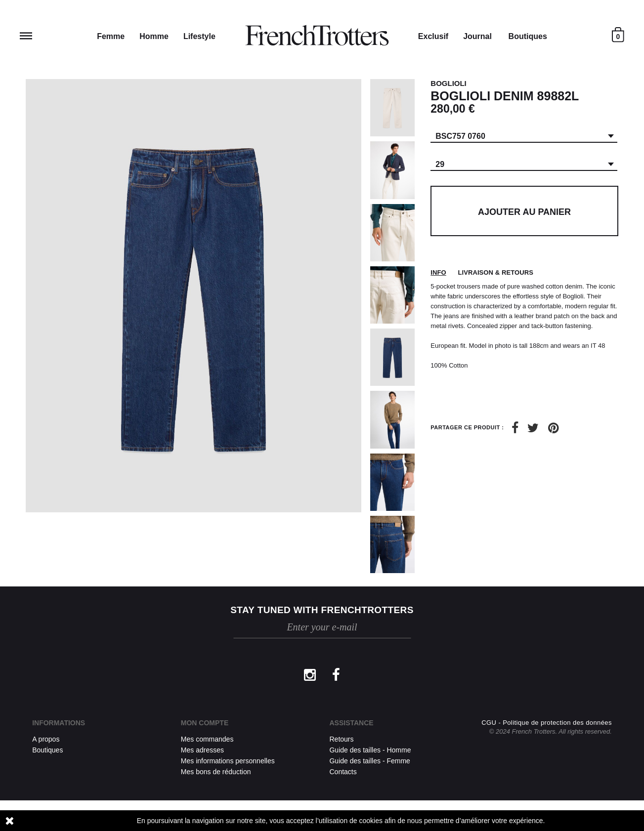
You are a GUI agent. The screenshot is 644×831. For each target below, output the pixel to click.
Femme (111, 36)
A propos (46, 739)
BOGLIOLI (449, 83)
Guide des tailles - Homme (370, 750)
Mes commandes (207, 739)
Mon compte (205, 723)
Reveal (26, 36)
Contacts (343, 772)
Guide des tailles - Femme (369, 761)
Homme (154, 36)
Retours (341, 739)
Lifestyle (199, 36)
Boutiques (528, 36)
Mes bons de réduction (216, 772)
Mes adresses (202, 750)
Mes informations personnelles (228, 761)
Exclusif (433, 36)
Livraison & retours (495, 272)
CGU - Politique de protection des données (547, 753)
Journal (477, 36)
